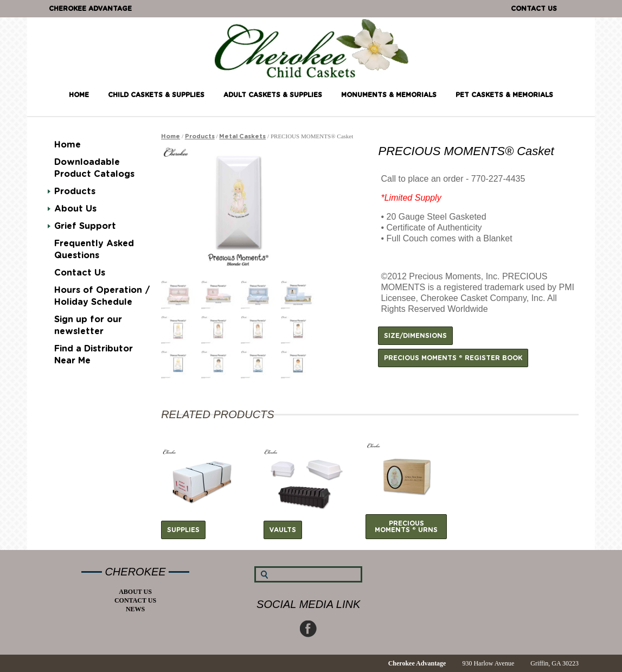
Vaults (283, 530)
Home (79, 95)
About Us (75, 209)
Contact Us (534, 9)
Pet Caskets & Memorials (504, 95)
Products (75, 191)
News (135, 609)
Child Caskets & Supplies (156, 95)
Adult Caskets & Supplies (273, 95)
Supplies (183, 530)
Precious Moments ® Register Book (453, 358)
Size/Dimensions (415, 336)
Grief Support (85, 226)
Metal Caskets (242, 136)
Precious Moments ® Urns (406, 527)
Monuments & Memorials (389, 95)
